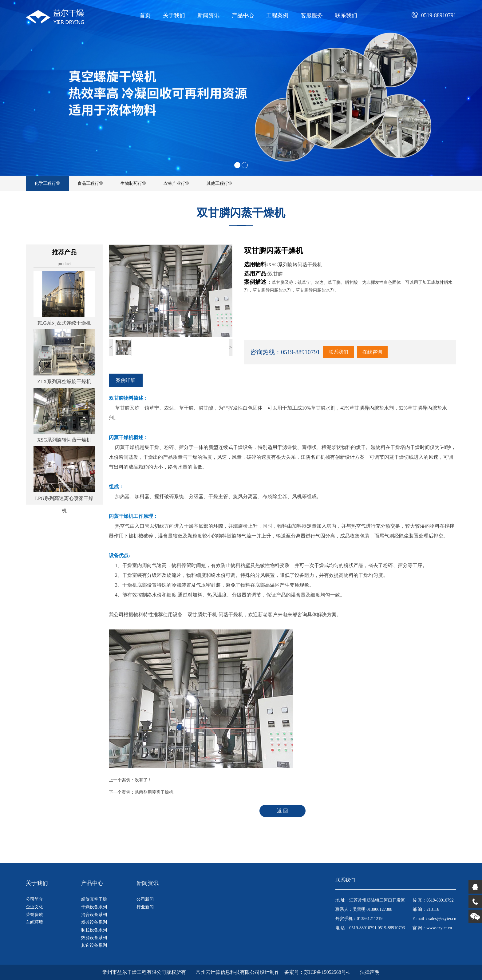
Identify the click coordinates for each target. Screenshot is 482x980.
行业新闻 (145, 907)
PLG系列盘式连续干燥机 (64, 323)
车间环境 (34, 922)
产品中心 (243, 15)
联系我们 (346, 15)
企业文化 (34, 907)
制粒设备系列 (94, 930)
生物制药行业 (133, 183)
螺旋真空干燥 (94, 899)
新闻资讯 (208, 15)
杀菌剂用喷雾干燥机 (154, 792)
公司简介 (34, 899)
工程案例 (277, 15)
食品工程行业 (90, 183)
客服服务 (312, 15)
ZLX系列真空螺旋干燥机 (64, 381)
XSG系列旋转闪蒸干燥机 (64, 440)
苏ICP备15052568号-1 (327, 972)
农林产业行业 (176, 183)
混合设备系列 (94, 915)
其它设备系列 (94, 945)
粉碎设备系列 (94, 922)
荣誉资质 (34, 915)
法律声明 (370, 972)
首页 (145, 15)
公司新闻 (145, 899)
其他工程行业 (219, 183)
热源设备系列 (94, 938)
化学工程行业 (47, 183)
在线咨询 (372, 352)
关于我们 (174, 15)
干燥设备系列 (94, 907)
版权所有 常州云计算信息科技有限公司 (213, 972)
